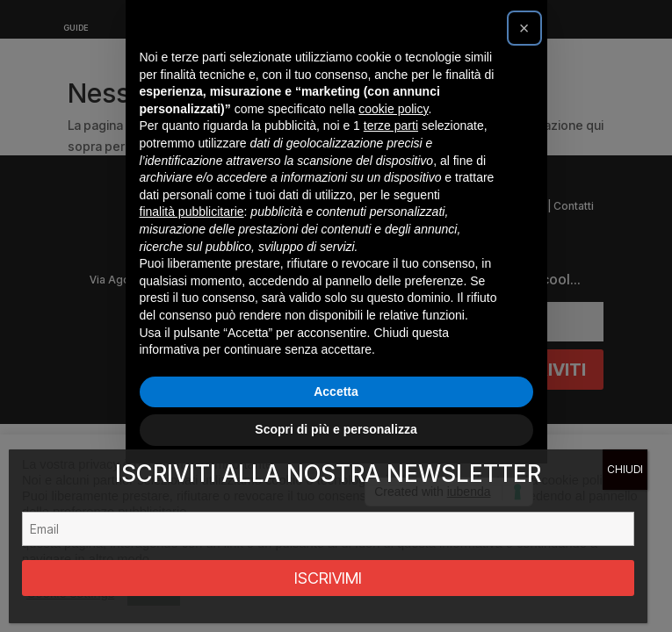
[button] (524, 112)
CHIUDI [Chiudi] (625, 469)
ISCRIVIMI (328, 578)
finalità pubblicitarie (192, 296)
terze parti (391, 210)
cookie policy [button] (393, 193)
